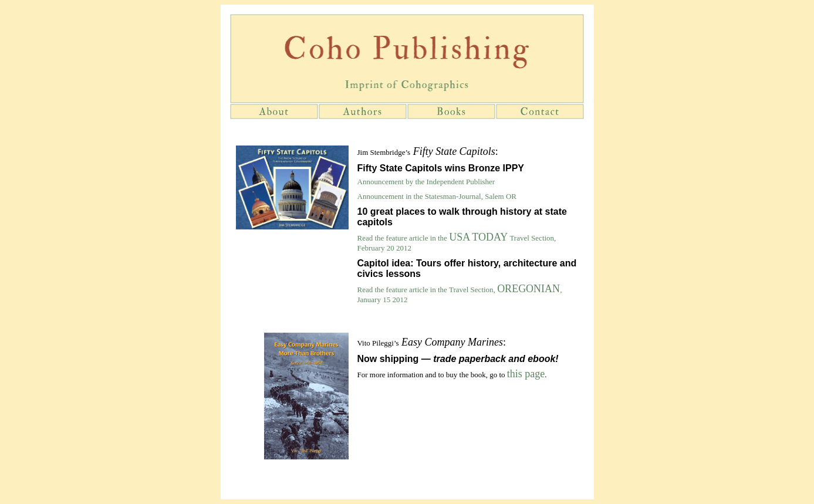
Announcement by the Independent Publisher (426, 182)
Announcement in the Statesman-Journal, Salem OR (437, 196)
